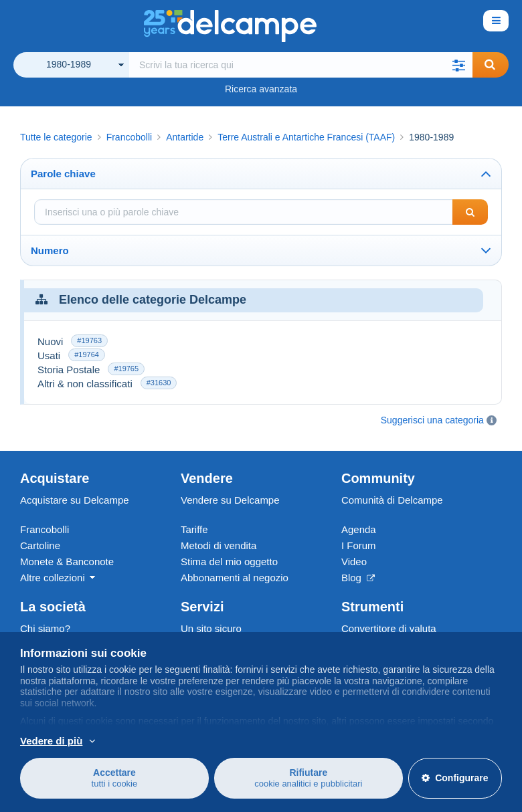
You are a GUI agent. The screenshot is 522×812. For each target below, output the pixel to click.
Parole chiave (63, 174)
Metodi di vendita (219, 545)
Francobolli (45, 529)
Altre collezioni (53, 578)
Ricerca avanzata (261, 89)
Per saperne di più (149, 740)
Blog (358, 578)
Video (354, 562)
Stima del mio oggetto (229, 562)
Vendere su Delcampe (230, 500)
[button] (459, 65)
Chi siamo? (45, 628)
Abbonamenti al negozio (235, 578)
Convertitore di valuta (389, 628)
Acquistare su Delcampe (75, 500)
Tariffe (194, 529)
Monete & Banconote (67, 562)
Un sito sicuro (211, 628)
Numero (50, 250)
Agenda (359, 529)
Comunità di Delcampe (392, 500)
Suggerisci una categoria (432, 420)
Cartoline (40, 545)
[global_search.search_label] (301, 65)
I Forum (359, 545)
